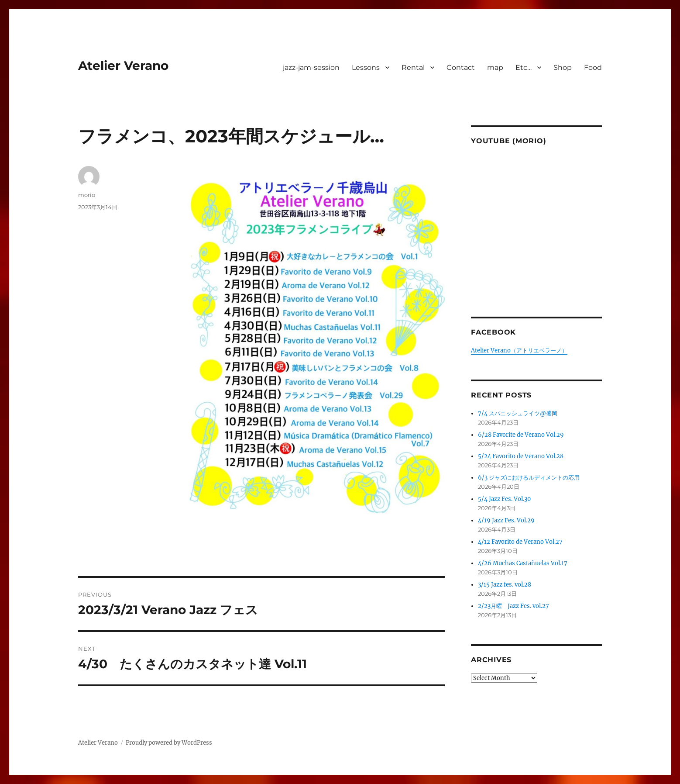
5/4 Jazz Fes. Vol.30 (504, 499)
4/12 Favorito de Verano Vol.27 (520, 542)
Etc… (524, 67)
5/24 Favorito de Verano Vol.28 (521, 456)
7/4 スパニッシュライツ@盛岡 (518, 413)
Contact (461, 67)
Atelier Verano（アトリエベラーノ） (519, 351)
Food (593, 67)
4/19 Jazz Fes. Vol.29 (506, 520)
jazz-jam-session (311, 67)
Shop (563, 67)
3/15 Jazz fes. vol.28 (505, 585)
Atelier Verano (123, 66)
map (495, 67)
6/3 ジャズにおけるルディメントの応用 (529, 478)
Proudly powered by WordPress (169, 743)
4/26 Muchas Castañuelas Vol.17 (523, 563)
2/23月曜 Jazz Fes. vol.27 (513, 606)
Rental (413, 67)
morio (87, 195)
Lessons (366, 67)
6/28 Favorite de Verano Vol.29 (521, 435)
